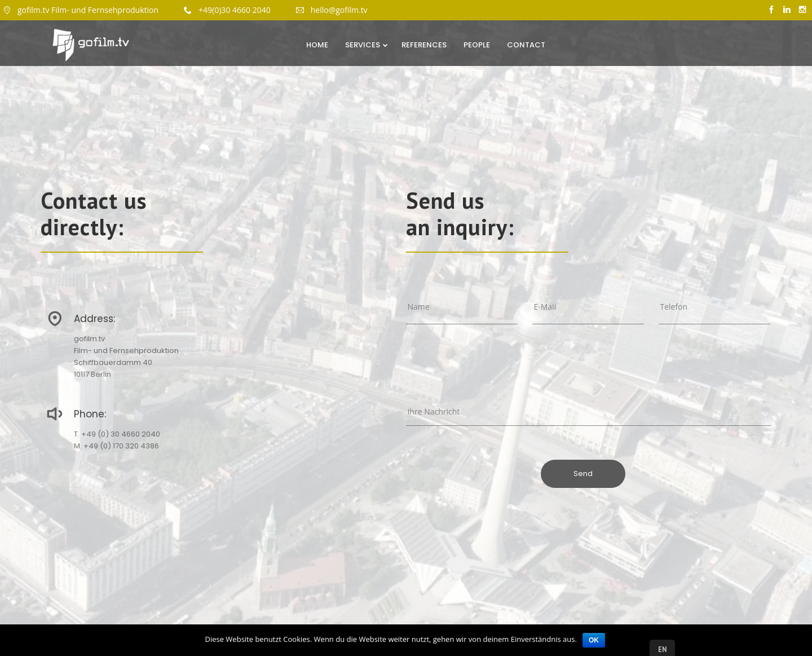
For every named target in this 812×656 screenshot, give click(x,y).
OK (594, 640)
